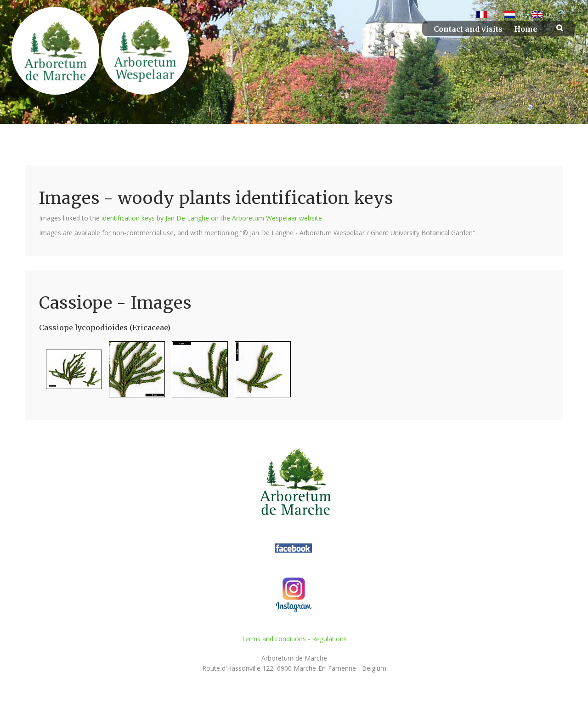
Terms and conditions (274, 639)
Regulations (329, 639)
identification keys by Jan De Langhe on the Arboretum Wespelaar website (212, 218)
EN (549, 15)
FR (494, 15)
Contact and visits (468, 29)
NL (521, 15)
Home (526, 29)
